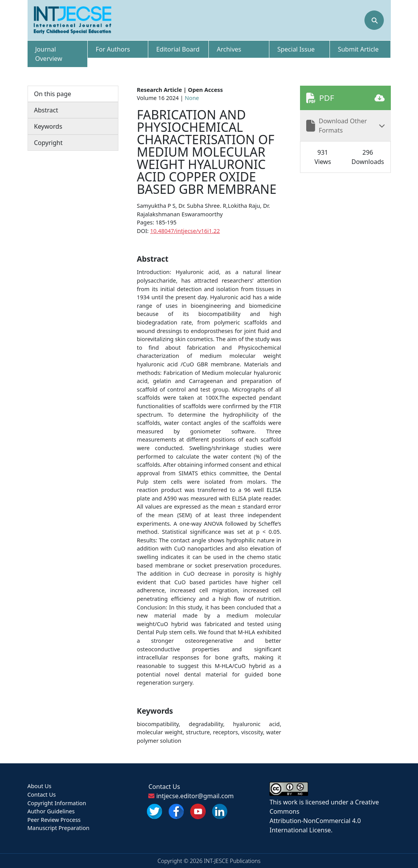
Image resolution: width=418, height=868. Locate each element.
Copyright (49, 143)
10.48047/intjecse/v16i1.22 (185, 231)
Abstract (46, 110)
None (192, 98)
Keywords (48, 126)
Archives (229, 49)
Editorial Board (178, 49)
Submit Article (358, 49)
